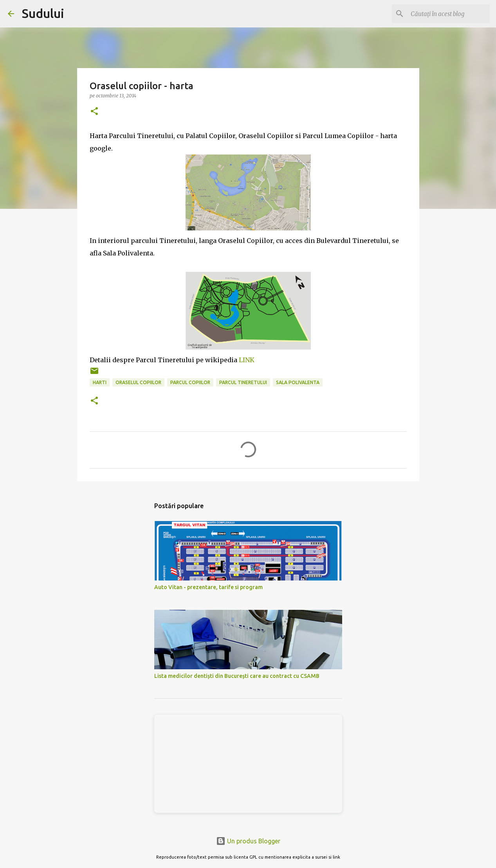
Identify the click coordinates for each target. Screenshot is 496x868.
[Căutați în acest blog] (449, 14)
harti (100, 382)
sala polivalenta (298, 382)
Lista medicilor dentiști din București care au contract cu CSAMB (237, 676)
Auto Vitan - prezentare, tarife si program (208, 587)
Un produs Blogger (248, 841)
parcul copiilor (190, 382)
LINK (247, 360)
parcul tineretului (243, 382)
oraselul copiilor (138, 382)
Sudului (43, 13)
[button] (94, 112)
